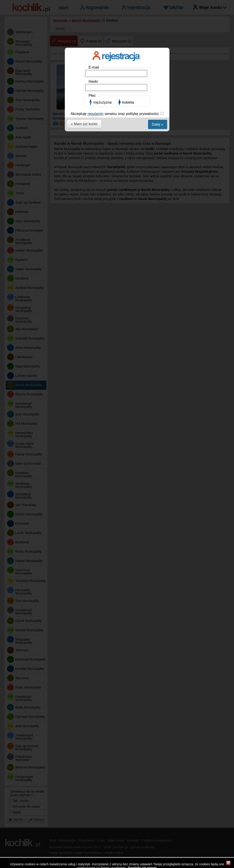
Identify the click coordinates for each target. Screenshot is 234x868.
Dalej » (158, 124)
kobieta (128, 102)
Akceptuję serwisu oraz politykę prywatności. (116, 114)
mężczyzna (103, 102)
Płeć (92, 96)
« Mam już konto (84, 124)
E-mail (94, 67)
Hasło (93, 81)
